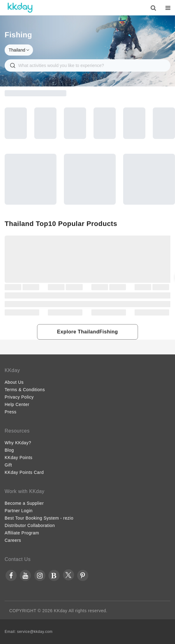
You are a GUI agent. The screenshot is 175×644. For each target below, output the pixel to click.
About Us (14, 382)
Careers (13, 540)
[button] (87, 332)
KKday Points (19, 458)
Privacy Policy (19, 397)
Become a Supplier (24, 503)
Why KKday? (18, 443)
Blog (9, 450)
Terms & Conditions (25, 390)
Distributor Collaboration (30, 525)
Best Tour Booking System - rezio (39, 518)
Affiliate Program (22, 533)
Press (10, 412)
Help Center (17, 404)
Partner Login (19, 511)
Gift (8, 465)
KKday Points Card (24, 472)
